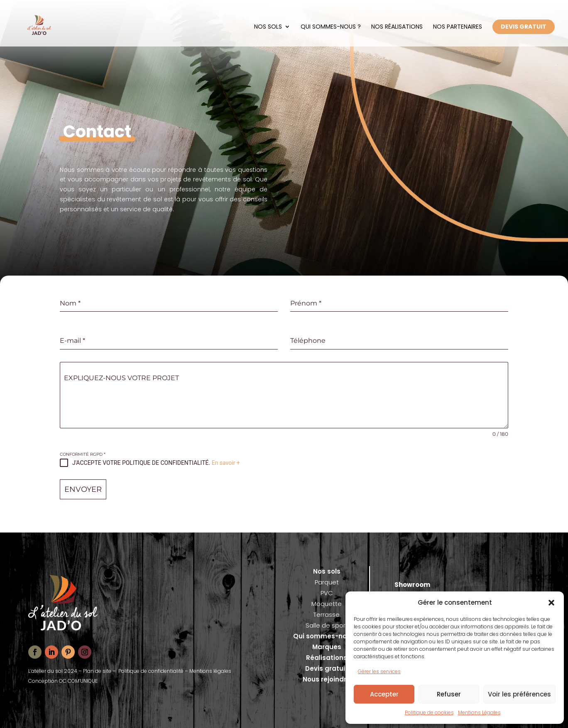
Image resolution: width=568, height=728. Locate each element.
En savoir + (226, 463)
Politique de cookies (429, 712)
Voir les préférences (519, 694)
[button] (551, 603)
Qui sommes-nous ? (331, 27)
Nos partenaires (458, 27)
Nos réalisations (397, 27)
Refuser (449, 694)
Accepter (384, 694)
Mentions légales (210, 671)
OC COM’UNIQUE (78, 681)
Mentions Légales (479, 712)
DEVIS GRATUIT (524, 27)
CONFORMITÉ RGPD (83, 454)
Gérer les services (379, 671)
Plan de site (97, 671)
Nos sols (268, 27)
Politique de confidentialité (151, 671)
